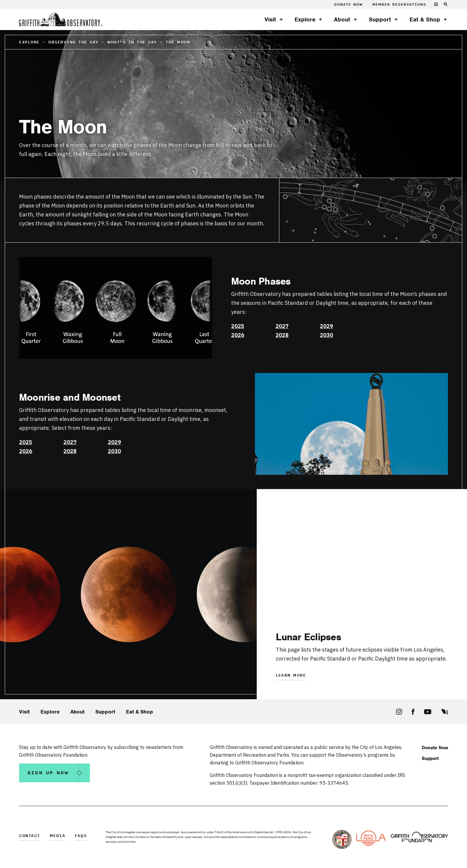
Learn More (291, 676)
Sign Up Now (48, 773)
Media (58, 836)
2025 (238, 326)
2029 (326, 326)
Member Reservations (399, 5)
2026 (238, 335)
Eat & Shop (425, 20)
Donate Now (348, 5)
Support (380, 20)
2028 (282, 335)
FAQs (81, 836)
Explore (305, 20)
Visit (270, 20)
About (342, 20)
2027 (282, 326)
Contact (30, 836)
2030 (326, 335)
